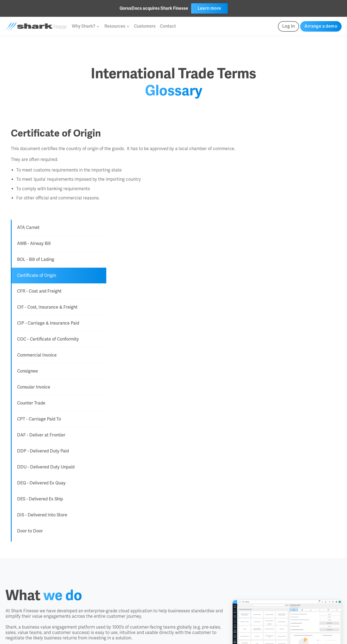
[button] (85, 26)
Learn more (209, 8)
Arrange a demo (321, 26)
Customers (145, 26)
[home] (36, 26)
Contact (168, 26)
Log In (288, 26)
